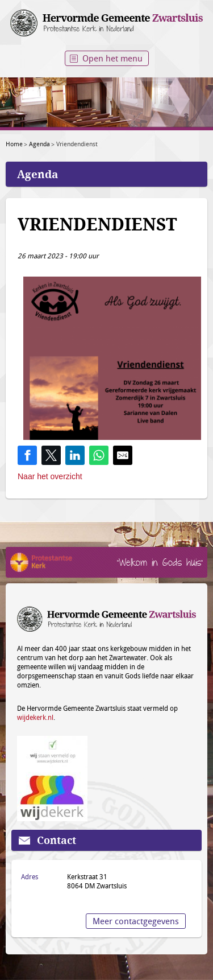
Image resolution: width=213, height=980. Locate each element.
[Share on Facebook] (27, 455)
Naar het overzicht (50, 476)
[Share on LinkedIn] (75, 455)
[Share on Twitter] (51, 455)
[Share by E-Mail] (123, 455)
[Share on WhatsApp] (99, 455)
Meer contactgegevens (136, 921)
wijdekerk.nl (35, 717)
